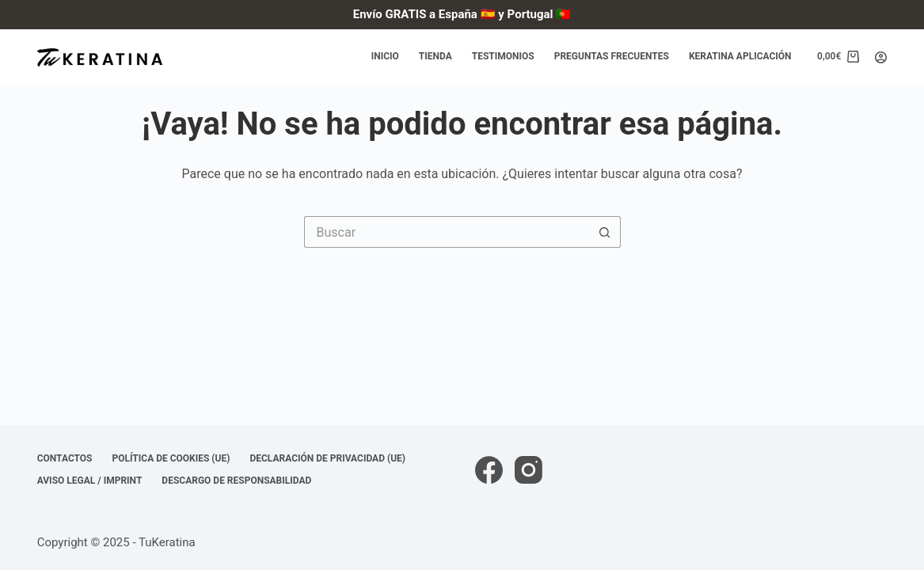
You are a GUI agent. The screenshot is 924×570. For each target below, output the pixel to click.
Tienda (435, 56)
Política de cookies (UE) (171, 458)
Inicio (385, 56)
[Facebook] (489, 470)
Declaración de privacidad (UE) (327, 458)
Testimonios (503, 56)
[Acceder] (881, 57)
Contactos (65, 458)
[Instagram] (529, 470)
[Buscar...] (447, 232)
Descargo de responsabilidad (236, 481)
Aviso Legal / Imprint (90, 481)
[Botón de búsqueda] (605, 232)
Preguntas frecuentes (612, 56)
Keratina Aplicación (740, 56)
